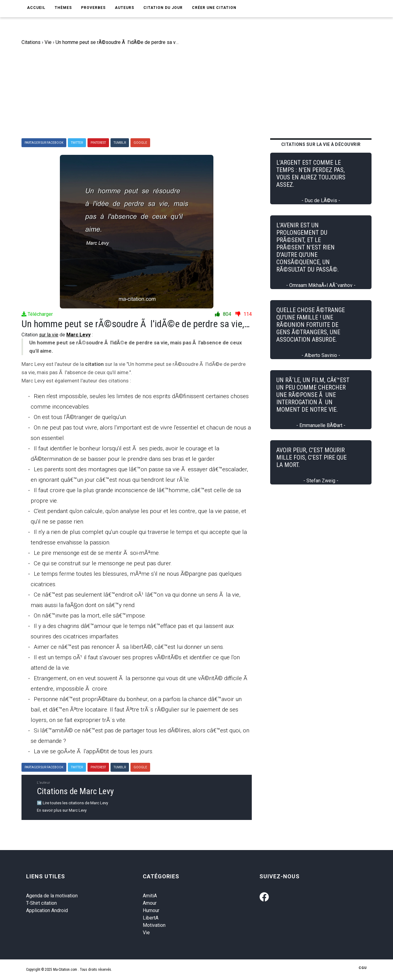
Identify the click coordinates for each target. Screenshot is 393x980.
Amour (150, 903)
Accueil (36, 8)
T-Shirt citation (41, 903)
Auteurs (125, 8)
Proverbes (93, 8)
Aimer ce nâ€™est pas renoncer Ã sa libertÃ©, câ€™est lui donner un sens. (129, 647)
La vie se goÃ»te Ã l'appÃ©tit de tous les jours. (94, 751)
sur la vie (49, 335)
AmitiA (150, 896)
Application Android (47, 910)
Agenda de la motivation (52, 896)
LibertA (151, 918)
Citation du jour (163, 8)
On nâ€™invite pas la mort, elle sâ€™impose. (90, 615)
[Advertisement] (201, 92)
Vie (146, 933)
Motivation (154, 925)
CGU (363, 968)
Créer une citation (214, 8)
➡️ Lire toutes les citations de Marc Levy (72, 803)
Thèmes (63, 8)
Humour (151, 910)
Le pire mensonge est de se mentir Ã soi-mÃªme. (97, 553)
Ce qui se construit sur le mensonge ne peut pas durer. (103, 563)
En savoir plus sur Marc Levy (62, 810)
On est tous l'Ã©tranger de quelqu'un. (80, 417)
